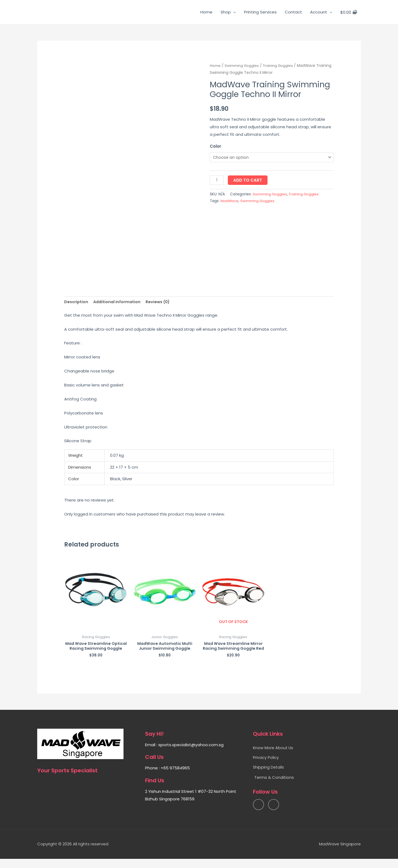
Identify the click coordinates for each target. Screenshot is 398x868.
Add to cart (248, 180)
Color (215, 146)
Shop (226, 12)
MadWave (230, 201)
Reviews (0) (161, 302)
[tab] (77, 302)
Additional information (119, 302)
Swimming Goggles (242, 66)
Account (319, 12)
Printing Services (260, 12)
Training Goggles (279, 66)
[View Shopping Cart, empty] (349, 12)
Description (77, 302)
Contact (293, 12)
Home (206, 12)
